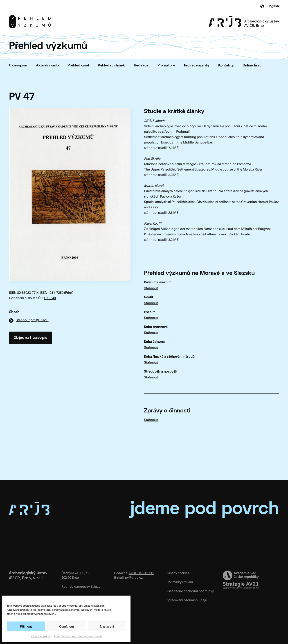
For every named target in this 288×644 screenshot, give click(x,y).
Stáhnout (151, 288)
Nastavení (107, 626)
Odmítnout (66, 626)
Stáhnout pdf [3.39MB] (33, 320)
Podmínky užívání (180, 582)
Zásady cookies (40, 636)
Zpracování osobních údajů (187, 600)
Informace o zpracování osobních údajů (78, 636)
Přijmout (26, 626)
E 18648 (50, 298)
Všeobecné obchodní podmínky (190, 591)
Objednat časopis (31, 338)
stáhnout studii (155, 148)
